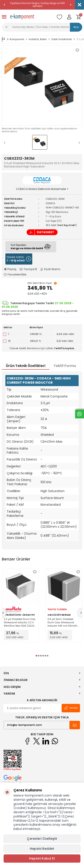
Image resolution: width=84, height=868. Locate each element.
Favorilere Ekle (15, 275)
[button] (4, 5)
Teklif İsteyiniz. (64, 348)
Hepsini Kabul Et (42, 858)
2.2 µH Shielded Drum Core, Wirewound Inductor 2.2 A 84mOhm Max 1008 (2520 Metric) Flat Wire (20, 622)
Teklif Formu (65, 366)
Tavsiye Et (28, 269)
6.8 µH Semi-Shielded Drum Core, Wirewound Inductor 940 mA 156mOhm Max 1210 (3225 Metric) (64, 622)
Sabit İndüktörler (62, 39)
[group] (42, 85)
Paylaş (10, 269)
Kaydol (71, 708)
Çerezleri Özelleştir (42, 839)
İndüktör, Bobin (38, 39)
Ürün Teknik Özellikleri (26, 366)
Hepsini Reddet (42, 849)
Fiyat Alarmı (50, 269)
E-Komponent (13, 39)
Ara (76, 27)
